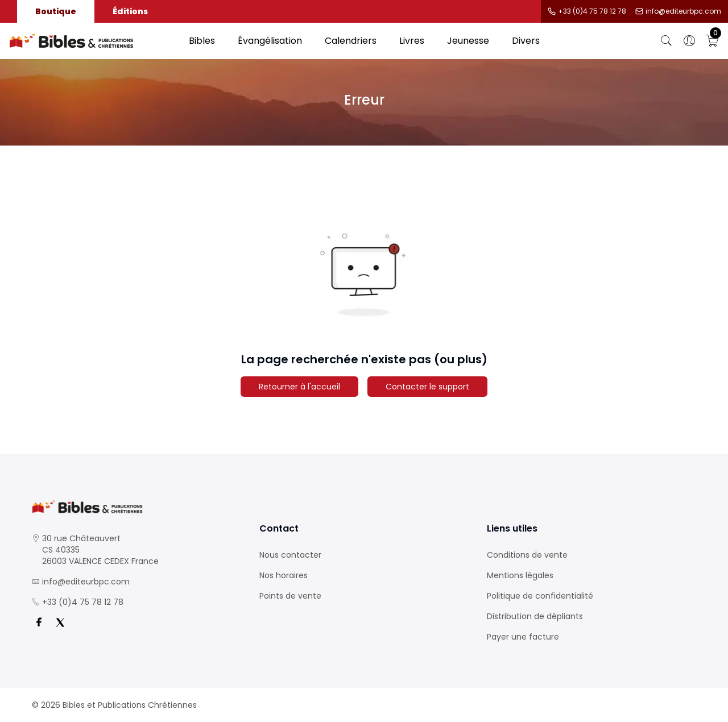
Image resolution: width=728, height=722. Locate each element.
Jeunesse (468, 41)
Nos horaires (284, 575)
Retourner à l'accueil (299, 387)
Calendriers (351, 41)
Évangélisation (270, 41)
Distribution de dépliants (535, 616)
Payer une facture (523, 637)
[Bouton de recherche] (667, 41)
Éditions (130, 11)
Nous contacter (290, 555)
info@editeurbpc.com (683, 11)
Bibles (202, 41)
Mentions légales (520, 575)
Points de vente (290, 596)
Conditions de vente (527, 555)
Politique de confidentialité (540, 596)
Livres (412, 41)
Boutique (56, 11)
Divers (526, 41)
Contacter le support (427, 387)
